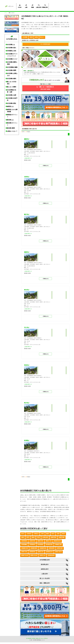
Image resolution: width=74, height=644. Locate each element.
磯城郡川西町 (40, 541)
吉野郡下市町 (24, 552)
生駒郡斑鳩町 (24, 541)
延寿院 (26, 440)
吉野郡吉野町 (52, 548)
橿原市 (48, 534)
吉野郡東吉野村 (51, 555)
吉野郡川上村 (42, 555)
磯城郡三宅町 (49, 541)
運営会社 (46, 638)
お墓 (26, 6)
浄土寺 (26, 327)
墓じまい (42, 37)
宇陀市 (38, 537)
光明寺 (26, 177)
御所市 (64, 534)
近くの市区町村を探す (45, 44)
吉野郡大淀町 (60, 548)
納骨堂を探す (45, 569)
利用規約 (34, 638)
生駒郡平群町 (53, 537)
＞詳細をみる (45, 166)
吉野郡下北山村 (25, 555)
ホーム (6, 13)
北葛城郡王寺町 (25, 548)
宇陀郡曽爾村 (24, 545)
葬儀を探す (45, 6)
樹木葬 (31, 37)
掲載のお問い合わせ (40, 638)
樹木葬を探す (45, 564)
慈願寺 (26, 252)
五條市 (58, 534)
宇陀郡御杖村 (32, 545)
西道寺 (26, 365)
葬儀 (32, 6)
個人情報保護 (29, 638)
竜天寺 (26, 403)
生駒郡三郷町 (62, 537)
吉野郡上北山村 (34, 555)
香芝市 (28, 537)
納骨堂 (36, 37)
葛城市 (33, 537)
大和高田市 (29, 534)
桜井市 (53, 534)
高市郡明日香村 (49, 545)
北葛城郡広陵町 (34, 548)
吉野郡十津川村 (58, 552)
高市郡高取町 (40, 545)
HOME (20, 6)
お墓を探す (39, 6)
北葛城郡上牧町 (58, 545)
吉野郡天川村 (40, 552)
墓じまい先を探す (45, 578)
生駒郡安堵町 (32, 541)
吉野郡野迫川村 (49, 552)
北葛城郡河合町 (43, 548)
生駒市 (23, 537)
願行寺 (26, 214)
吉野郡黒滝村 (32, 552)
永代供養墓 (25, 37)
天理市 (42, 534)
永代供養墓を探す (45, 560)
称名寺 (26, 290)
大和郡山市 (36, 534)
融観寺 (26, 139)
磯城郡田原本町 (57, 541)
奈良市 (23, 534)
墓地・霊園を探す (45, 583)
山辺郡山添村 (45, 537)
